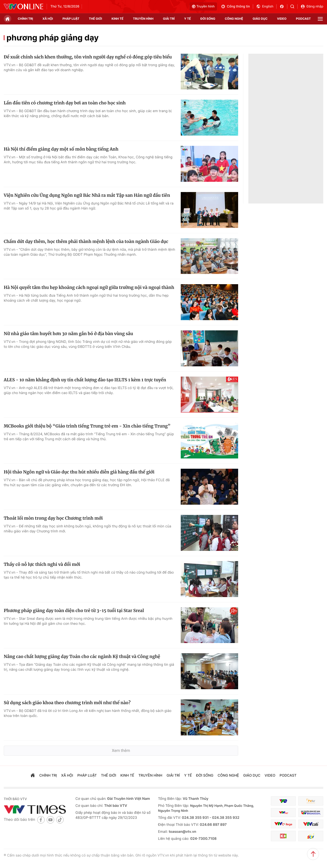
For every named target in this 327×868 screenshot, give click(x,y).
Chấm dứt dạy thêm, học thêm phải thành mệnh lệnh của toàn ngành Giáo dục (86, 241)
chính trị (25, 19)
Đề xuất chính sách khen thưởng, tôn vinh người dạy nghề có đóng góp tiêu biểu (88, 57)
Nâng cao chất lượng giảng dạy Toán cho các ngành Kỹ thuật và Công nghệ (82, 656)
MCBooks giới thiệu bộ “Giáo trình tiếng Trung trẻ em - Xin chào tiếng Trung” (87, 426)
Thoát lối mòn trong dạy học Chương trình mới (53, 518)
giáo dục (260, 19)
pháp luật (71, 19)
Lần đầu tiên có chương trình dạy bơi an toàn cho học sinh (65, 103)
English (265, 6)
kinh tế (118, 19)
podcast (303, 19)
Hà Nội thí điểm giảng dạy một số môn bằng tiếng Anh (61, 149)
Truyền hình (203, 6)
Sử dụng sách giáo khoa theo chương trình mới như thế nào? (67, 703)
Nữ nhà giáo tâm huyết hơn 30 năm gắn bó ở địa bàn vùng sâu (68, 334)
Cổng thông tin (235, 6)
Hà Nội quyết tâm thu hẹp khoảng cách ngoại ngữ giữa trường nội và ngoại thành (89, 287)
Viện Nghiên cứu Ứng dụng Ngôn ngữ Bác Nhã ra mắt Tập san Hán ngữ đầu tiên (87, 195)
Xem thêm (121, 751)
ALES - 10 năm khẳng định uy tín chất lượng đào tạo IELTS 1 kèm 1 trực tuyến (85, 380)
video (282, 19)
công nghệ (234, 19)
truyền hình (143, 19)
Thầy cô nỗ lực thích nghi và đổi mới (42, 564)
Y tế (188, 19)
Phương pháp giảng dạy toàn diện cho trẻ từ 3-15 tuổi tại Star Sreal (74, 611)
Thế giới (95, 19)
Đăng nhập (312, 6)
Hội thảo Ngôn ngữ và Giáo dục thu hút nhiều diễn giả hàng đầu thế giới (79, 472)
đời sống (208, 19)
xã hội (48, 19)
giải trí (169, 19)
